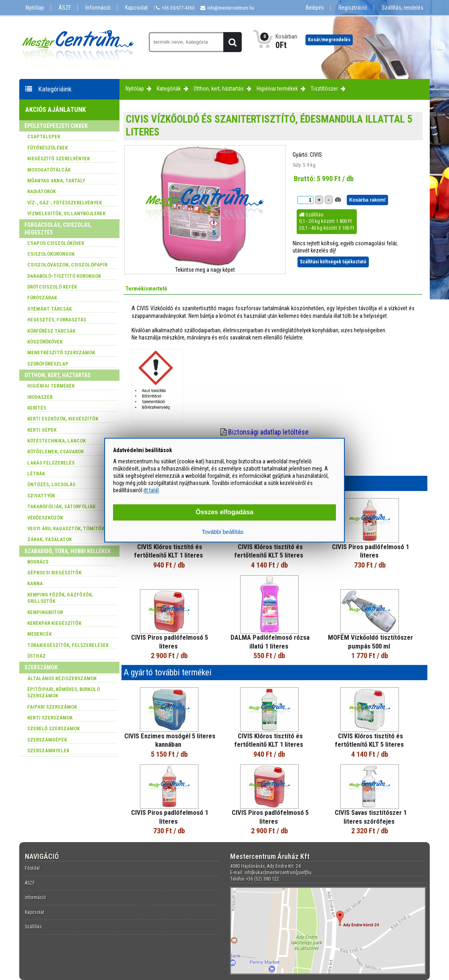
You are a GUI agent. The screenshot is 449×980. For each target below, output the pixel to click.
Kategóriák (169, 89)
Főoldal (32, 868)
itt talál (151, 491)
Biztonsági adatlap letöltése (268, 432)
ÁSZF (65, 8)
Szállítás (33, 927)
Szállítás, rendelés (402, 8)
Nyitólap (35, 8)
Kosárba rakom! (367, 200)
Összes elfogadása (224, 512)
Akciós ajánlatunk (56, 109)
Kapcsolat (137, 8)
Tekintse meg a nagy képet (205, 270)
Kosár (329, 40)
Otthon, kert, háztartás (219, 89)
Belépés (315, 8)
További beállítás (222, 532)
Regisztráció (353, 8)
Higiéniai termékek (277, 89)
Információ (98, 8)
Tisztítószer (324, 89)
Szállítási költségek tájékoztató (333, 262)
